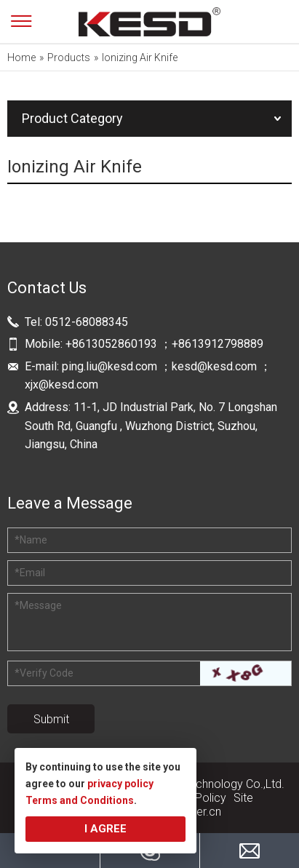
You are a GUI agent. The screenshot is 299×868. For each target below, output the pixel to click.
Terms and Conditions (80, 800)
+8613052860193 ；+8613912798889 (166, 344)
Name (31, 540)
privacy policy (120, 784)
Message (38, 605)
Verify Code (44, 673)
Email (30, 573)
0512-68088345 (87, 322)
